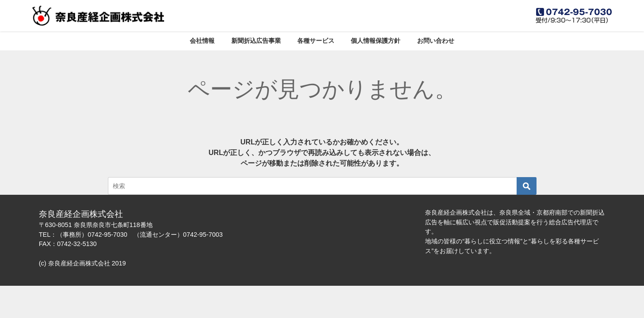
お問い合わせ (436, 41)
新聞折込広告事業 (256, 41)
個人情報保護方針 (376, 41)
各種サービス (316, 41)
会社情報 (202, 41)
